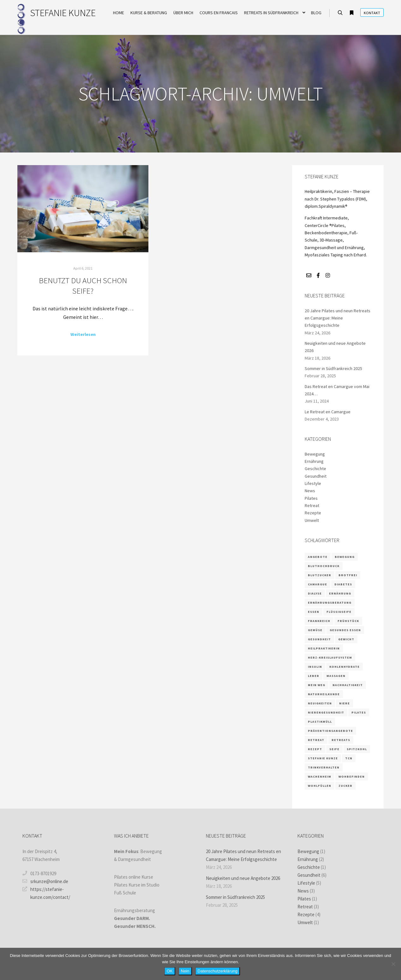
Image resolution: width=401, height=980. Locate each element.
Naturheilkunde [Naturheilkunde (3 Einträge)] (324, 694)
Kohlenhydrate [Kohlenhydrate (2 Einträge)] (344, 667)
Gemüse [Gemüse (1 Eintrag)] (315, 630)
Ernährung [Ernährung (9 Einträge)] (340, 593)
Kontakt (372, 13)
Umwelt (312, 520)
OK (170, 971)
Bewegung (315, 454)
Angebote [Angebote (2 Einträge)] (318, 557)
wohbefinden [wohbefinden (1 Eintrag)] (352, 777)
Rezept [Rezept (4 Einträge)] (315, 749)
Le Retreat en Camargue (328, 412)
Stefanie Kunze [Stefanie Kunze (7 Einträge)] (323, 758)
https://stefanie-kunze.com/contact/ (46, 893)
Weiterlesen (83, 334)
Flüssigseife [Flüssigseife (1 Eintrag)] (339, 612)
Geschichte (315, 469)
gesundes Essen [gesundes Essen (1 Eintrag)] (345, 630)
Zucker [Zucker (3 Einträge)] (345, 786)
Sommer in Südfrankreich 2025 (333, 368)
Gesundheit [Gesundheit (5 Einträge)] (319, 639)
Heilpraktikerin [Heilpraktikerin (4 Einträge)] (324, 648)
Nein (185, 971)
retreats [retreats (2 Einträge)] (341, 740)
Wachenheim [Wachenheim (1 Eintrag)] (320, 777)
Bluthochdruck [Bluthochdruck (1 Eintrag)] (324, 566)
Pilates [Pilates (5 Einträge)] (359, 712)
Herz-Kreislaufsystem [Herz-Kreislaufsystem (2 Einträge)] (330, 657)
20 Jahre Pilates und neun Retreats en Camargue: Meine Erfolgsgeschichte (338, 318)
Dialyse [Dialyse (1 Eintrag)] (315, 593)
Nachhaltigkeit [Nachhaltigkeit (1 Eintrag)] (348, 685)
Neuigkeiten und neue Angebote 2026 (243, 878)
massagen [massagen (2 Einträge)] (336, 676)
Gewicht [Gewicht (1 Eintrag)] (346, 639)
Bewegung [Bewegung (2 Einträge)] (345, 557)
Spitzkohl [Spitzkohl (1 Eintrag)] (357, 749)
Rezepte (313, 513)
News (310, 491)
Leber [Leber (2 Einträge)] (314, 676)
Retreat (312, 505)
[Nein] (393, 964)
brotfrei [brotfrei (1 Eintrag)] (348, 575)
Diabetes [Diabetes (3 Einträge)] (343, 584)
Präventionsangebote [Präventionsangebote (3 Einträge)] (330, 731)
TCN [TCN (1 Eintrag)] (349, 758)
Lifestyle (313, 483)
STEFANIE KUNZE (62, 13)
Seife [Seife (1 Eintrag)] (334, 749)
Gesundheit (316, 476)
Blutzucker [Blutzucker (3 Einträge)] (320, 575)
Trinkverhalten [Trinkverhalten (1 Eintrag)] (324, 767)
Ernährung (314, 461)
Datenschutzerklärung (218, 971)
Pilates (311, 498)
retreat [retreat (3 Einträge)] (316, 740)
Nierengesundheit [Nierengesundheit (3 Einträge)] (326, 712)
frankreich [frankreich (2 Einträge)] (319, 621)
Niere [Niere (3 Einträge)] (344, 703)
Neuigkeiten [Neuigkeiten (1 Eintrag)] (320, 703)
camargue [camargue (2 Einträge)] (317, 584)
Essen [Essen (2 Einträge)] (314, 612)
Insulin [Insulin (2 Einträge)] (315, 667)
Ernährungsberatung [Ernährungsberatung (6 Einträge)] (330, 603)
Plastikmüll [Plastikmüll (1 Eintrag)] (320, 722)
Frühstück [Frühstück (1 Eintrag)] (348, 621)
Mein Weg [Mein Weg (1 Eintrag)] (317, 685)
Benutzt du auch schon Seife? (83, 286)
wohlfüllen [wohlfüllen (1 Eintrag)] (320, 786)
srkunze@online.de (45, 881)
